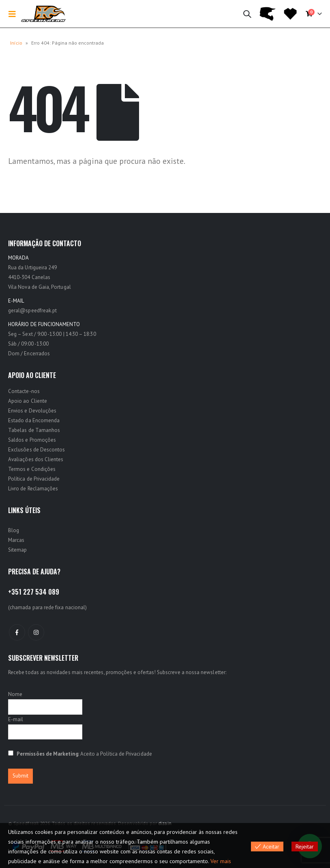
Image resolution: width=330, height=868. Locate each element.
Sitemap (17, 550)
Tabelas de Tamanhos (34, 430)
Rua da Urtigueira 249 (32, 267)
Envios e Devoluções (32, 411)
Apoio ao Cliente (28, 401)
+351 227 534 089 (34, 592)
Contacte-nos (24, 391)
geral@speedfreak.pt (32, 310)
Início (16, 43)
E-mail (16, 719)
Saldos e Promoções (32, 440)
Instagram (36, 632)
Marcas (16, 540)
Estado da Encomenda (34, 420)
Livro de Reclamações (33, 489)
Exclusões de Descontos (36, 450)
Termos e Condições (32, 469)
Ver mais (221, 861)
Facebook (17, 632)
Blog (14, 530)
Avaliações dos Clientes (36, 459)
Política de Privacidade (34, 479)
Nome (15, 694)
